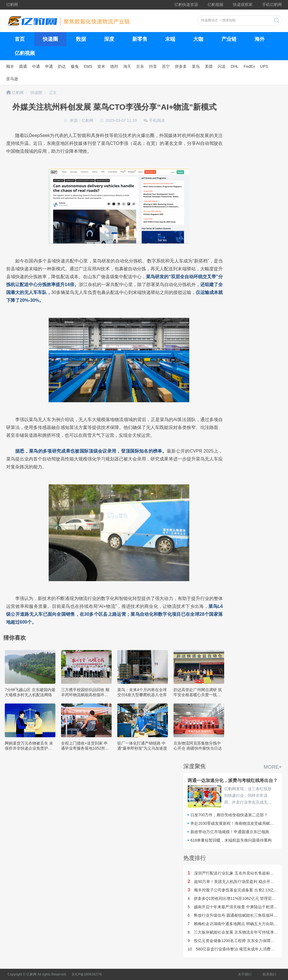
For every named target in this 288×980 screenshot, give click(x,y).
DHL (235, 66)
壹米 (101, 66)
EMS (88, 66)
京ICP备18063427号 (87, 974)
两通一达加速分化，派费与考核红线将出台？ (233, 780)
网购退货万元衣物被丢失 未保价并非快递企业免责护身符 (29, 748)
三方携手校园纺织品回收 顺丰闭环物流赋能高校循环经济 (85, 695)
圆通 (23, 66)
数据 (81, 39)
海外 (260, 39)
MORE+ (273, 767)
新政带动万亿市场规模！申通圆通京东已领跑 (230, 832)
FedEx (249, 66)
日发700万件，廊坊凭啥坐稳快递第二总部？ (229, 815)
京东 (140, 66)
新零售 (140, 39)
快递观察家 (243, 5)
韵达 (62, 66)
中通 (36, 66)
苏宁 (166, 66)
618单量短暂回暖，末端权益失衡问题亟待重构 (231, 840)
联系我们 (269, 974)
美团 (209, 66)
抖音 (153, 66)
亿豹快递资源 (186, 5)
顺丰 (10, 66)
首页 (20, 39)
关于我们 (245, 974)
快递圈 (50, 39)
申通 (49, 66)
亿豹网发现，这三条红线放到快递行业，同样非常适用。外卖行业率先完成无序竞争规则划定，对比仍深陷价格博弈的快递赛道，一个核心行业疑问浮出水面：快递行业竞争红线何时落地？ (248, 796)
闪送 (222, 66)
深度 (109, 39)
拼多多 (181, 66)
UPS (264, 66)
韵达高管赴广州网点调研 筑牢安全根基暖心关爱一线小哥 (198, 695)
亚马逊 (12, 79)
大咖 (198, 39)
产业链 (229, 39)
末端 (170, 39)
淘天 (127, 66)
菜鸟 (196, 66)
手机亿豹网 (272, 5)
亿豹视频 (215, 5)
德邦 (114, 66)
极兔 (75, 66)
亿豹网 (12, 5)
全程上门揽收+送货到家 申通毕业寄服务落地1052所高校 (85, 748)
